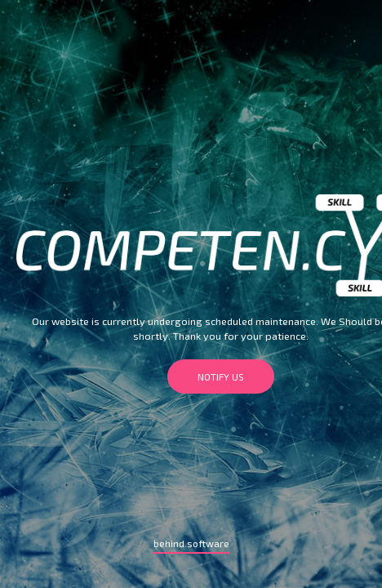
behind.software (191, 543)
